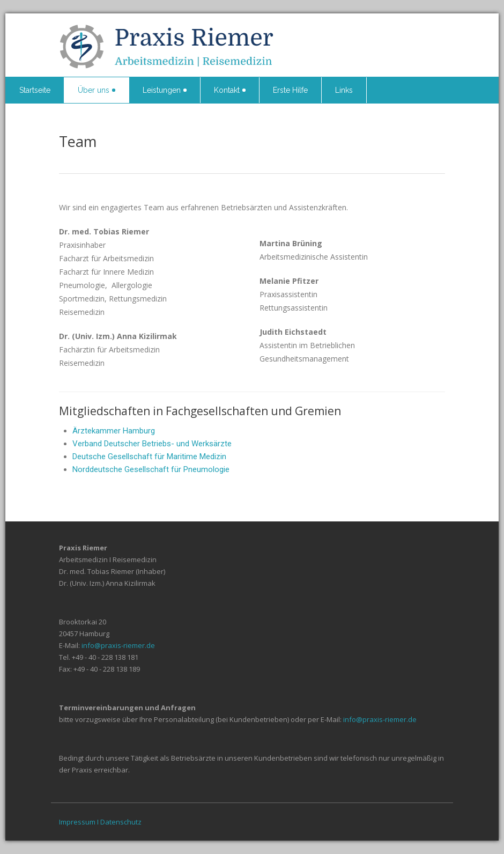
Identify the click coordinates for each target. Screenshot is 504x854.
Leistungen (165, 90)
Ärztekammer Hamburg (114, 431)
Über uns (97, 90)
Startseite (35, 90)
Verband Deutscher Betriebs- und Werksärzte (152, 444)
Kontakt (230, 90)
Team (78, 141)
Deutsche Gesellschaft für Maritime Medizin (149, 457)
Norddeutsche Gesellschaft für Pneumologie (151, 469)
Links (344, 90)
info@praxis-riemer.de (118, 645)
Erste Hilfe (290, 90)
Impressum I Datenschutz (100, 822)
